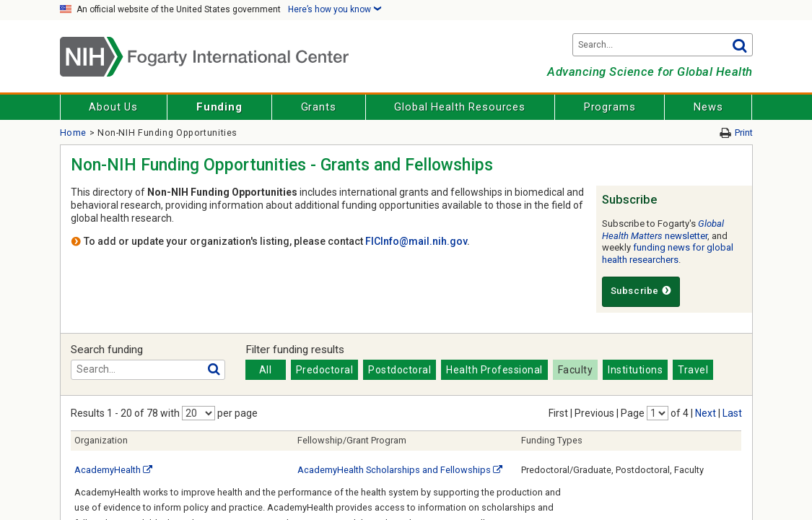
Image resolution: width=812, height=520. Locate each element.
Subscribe (641, 291)
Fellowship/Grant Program (352, 440)
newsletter (663, 230)
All (266, 370)
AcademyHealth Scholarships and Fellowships (394, 470)
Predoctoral (325, 370)
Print (744, 133)
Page (633, 413)
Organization (101, 440)
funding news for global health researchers (668, 253)
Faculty (576, 370)
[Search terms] (663, 45)
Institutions (635, 370)
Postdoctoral (400, 370)
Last (732, 413)
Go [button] (740, 45)
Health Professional (494, 370)
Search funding (107, 350)
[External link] (148, 470)
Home (74, 133)
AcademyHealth (108, 470)
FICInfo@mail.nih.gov (416, 241)
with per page (209, 413)
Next (706, 413)
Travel (693, 370)
